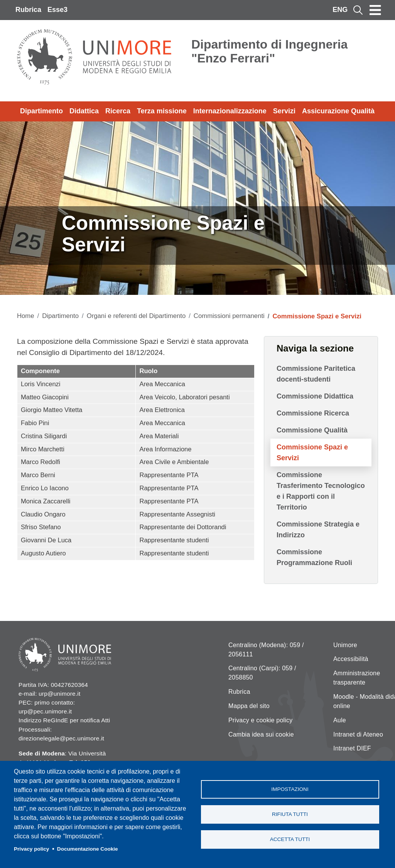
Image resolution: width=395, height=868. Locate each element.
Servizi (284, 111)
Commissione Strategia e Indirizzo (318, 530)
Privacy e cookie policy (260, 720)
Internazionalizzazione (230, 111)
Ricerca (118, 111)
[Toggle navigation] (375, 10)
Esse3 (57, 10)
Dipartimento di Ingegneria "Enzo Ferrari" (269, 51)
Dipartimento (41, 111)
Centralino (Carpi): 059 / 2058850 (262, 673)
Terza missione (162, 111)
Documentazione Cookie (88, 849)
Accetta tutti (290, 839)
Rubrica (28, 10)
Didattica (84, 111)
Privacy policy (31, 849)
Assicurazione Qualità (338, 111)
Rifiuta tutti (290, 814)
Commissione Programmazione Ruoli (314, 557)
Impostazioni (290, 789)
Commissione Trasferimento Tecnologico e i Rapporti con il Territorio (321, 491)
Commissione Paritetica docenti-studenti (316, 374)
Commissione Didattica (315, 396)
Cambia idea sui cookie (261, 734)
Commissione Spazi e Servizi (312, 453)
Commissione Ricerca (313, 413)
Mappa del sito (249, 706)
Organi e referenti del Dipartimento (136, 316)
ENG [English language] (340, 10)
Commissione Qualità (312, 430)
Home (26, 316)
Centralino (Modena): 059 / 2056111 (266, 650)
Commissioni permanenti (229, 316)
